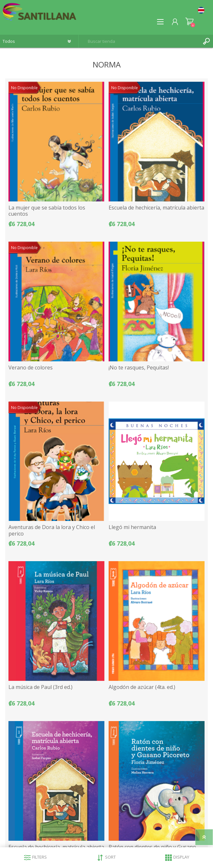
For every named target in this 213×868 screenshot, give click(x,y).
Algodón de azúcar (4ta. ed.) (142, 687)
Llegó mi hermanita (132, 527)
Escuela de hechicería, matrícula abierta (156, 208)
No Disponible (24, 88)
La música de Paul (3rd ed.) (40, 687)
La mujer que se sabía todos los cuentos (47, 211)
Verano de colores (31, 368)
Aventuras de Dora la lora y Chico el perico (52, 530)
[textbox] (139, 41)
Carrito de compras (189, 22)
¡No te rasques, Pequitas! (139, 368)
